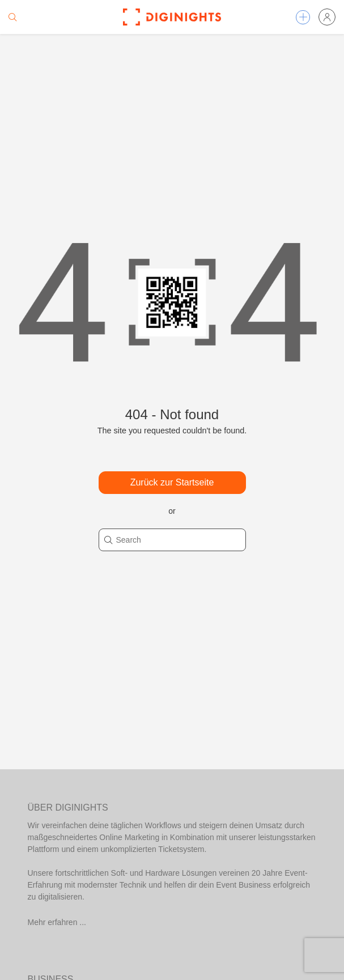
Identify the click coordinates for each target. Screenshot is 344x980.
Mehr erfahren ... (57, 922)
